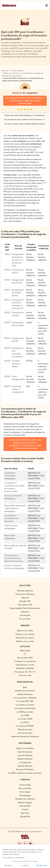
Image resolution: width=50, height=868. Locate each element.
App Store (25, 813)
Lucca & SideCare (25, 755)
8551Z (7, 254)
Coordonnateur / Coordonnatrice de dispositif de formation (14, 558)
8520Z (7, 338)
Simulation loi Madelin (25, 668)
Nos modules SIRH (25, 658)
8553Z (7, 323)
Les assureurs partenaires (25, 708)
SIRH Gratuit (25, 651)
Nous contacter (25, 788)
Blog (25, 687)
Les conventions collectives (25, 698)
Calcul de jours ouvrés (25, 665)
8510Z (7, 280)
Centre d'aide (25, 785)
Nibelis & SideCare (25, 759)
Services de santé (25, 733)
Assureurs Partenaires (25, 769)
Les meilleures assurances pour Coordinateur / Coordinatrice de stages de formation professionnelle (25, 101)
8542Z (7, 312)
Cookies (25, 809)
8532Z (7, 300)
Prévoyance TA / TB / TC (25, 672)
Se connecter (25, 619)
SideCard (25, 598)
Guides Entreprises (25, 694)
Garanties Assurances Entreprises (25, 736)
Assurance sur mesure (25, 638)
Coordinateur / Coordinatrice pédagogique (10, 476)
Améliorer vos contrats (25, 634)
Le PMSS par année (25, 712)
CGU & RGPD (25, 806)
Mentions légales (25, 802)
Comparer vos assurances (25, 661)
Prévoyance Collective (25, 594)
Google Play (25, 816)
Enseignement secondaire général (18, 293)
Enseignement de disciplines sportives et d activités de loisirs (18, 260)
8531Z (7, 290)
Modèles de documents (25, 691)
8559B (7, 376)
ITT (25, 654)
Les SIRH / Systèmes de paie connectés (25, 773)
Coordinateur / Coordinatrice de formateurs (11, 518)
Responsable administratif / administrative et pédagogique (15, 508)
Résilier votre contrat (25, 641)
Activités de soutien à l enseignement (18, 389)
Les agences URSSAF (25, 726)
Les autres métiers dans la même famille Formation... (25, 124)
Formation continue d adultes (16, 364)
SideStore (25, 612)
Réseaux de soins (25, 729)
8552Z (7, 270)
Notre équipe (25, 792)
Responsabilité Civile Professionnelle (25, 608)
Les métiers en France (25, 705)
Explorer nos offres (25, 631)
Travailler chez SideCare (25, 799)
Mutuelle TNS (25, 601)
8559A (7, 361)
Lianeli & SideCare (25, 766)
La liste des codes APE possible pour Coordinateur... (25, 115)
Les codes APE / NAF (25, 701)
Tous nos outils (25, 675)
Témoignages (25, 795)
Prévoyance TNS (25, 605)
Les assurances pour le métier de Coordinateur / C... (25, 119)
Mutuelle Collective (25, 591)
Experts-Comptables (25, 748)
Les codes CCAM (25, 719)
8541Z (7, 348)
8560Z (7, 386)
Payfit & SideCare (25, 752)
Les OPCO (25, 722)
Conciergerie (25, 615)
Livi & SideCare (25, 762)
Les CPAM (25, 715)
